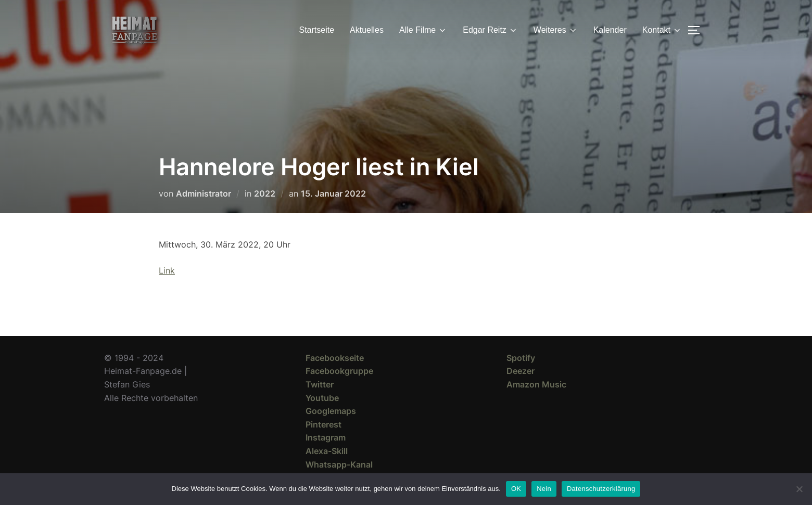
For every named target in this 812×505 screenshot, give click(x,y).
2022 (265, 193)
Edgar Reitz (490, 30)
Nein (544, 489)
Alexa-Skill (327, 451)
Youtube (322, 398)
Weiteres (556, 30)
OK (516, 489)
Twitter (320, 384)
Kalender (610, 30)
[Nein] (799, 489)
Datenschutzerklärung (601, 489)
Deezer (521, 371)
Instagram (326, 437)
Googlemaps (331, 411)
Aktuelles (367, 30)
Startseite (317, 30)
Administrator (204, 193)
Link (167, 270)
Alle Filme (423, 30)
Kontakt (662, 30)
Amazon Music (536, 384)
